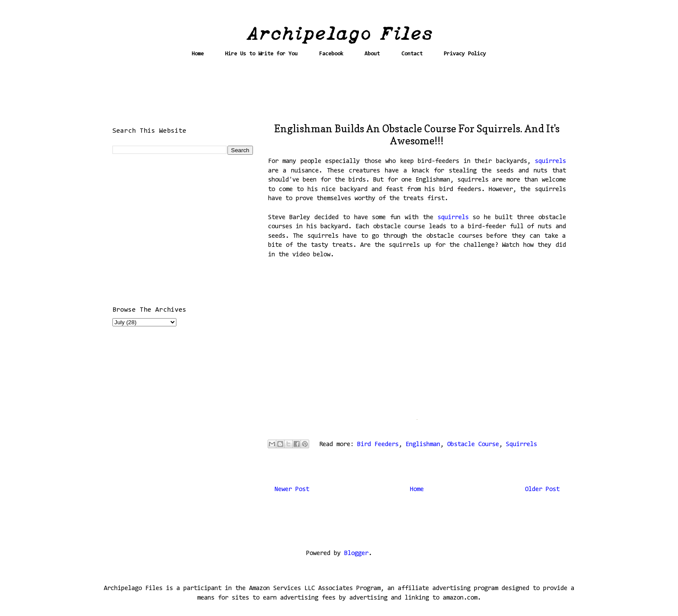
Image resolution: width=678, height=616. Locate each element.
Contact (412, 54)
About (372, 54)
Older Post (542, 490)
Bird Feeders (378, 445)
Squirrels (521, 445)
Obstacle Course (473, 445)
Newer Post (292, 490)
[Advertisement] (339, 94)
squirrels (550, 161)
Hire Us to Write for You (261, 54)
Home (198, 54)
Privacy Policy (465, 54)
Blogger (356, 554)
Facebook (331, 54)
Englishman (423, 445)
